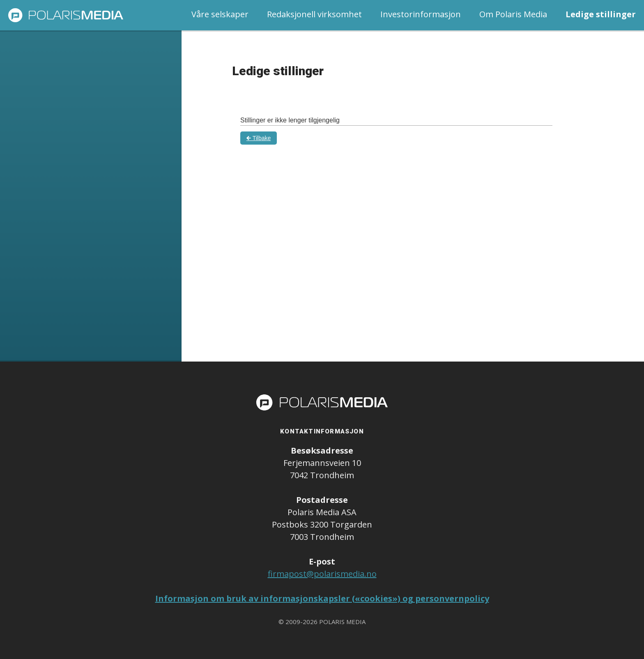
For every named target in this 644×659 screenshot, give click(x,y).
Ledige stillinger (601, 14)
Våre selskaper (220, 14)
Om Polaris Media (513, 14)
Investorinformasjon (421, 14)
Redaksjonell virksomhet (314, 14)
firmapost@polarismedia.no (322, 574)
